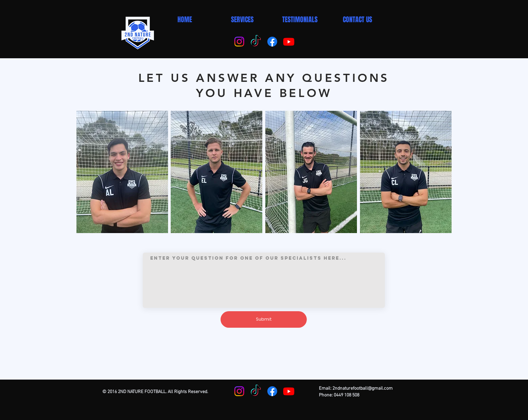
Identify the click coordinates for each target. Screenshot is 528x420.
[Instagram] (239, 42)
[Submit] (264, 319)
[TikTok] (256, 42)
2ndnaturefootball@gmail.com (362, 389)
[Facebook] (272, 42)
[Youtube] (289, 42)
